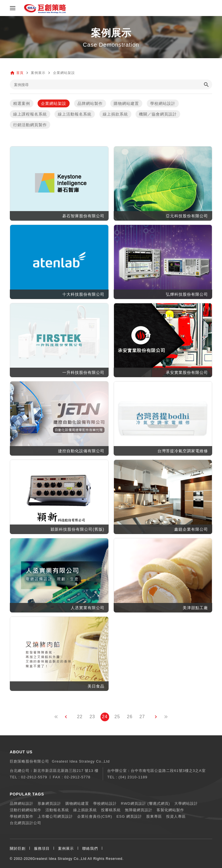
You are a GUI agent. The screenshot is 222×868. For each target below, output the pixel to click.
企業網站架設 (54, 103)
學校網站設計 (163, 103)
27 (142, 717)
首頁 (20, 73)
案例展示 (66, 848)
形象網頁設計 (49, 803)
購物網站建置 (126, 103)
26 (130, 717)
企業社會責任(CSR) (95, 816)
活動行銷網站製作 (26, 810)
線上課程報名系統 (30, 114)
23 (92, 717)
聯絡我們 (90, 848)
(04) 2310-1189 (133, 777)
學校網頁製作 (22, 816)
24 (105, 717)
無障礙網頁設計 (139, 810)
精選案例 (22, 103)
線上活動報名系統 (75, 114)
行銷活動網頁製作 (30, 125)
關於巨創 (18, 848)
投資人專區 (176, 816)
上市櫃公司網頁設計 (55, 816)
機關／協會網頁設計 (158, 114)
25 (117, 717)
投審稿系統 (111, 810)
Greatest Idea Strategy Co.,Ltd (59, 859)
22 (80, 717)
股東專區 (154, 816)
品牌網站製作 (90, 103)
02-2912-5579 (34, 777)
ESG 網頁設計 (129, 816)
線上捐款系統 (115, 114)
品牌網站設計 (22, 803)
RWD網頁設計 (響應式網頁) (146, 803)
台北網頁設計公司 (26, 823)
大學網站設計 (186, 803)
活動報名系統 (57, 810)
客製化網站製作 (170, 810)
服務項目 (42, 848)
